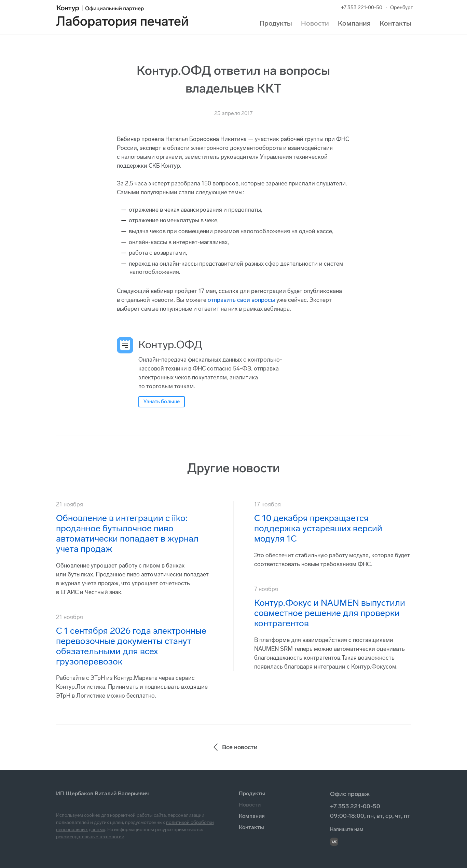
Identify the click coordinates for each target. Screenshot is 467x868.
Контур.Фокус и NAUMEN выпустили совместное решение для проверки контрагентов (330, 613)
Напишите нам (347, 830)
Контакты (395, 23)
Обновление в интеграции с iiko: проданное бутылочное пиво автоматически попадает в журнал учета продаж (127, 534)
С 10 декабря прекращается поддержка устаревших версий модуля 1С (318, 528)
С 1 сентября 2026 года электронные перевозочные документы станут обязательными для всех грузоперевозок (131, 646)
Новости (315, 23)
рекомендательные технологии (90, 837)
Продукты (276, 23)
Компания (354, 23)
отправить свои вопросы (241, 300)
